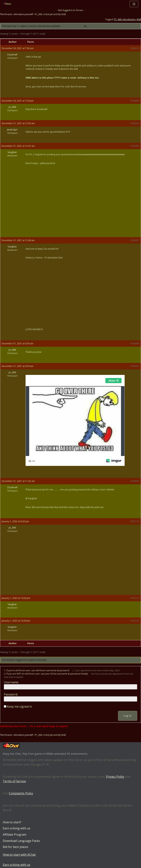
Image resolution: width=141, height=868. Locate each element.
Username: (11, 682)
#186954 (135, 123)
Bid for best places (16, 847)
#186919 (135, 48)
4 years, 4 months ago (72, 26)
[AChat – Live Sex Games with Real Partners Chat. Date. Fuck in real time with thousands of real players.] (8, 4)
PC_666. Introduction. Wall (128, 19)
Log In (128, 716)
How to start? (12, 822)
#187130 (135, 521)
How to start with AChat (19, 855)
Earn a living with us (17, 828)
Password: (11, 694)
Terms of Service (14, 781)
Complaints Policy (21, 793)
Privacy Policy (115, 777)
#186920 (135, 101)
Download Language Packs (21, 841)
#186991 (135, 366)
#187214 (135, 598)
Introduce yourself (23, 14)
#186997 (135, 481)
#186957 (135, 240)
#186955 (135, 146)
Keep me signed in (19, 707)
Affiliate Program (15, 835)
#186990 (135, 344)
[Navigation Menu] (134, 4)
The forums (6, 14)
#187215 (135, 621)
